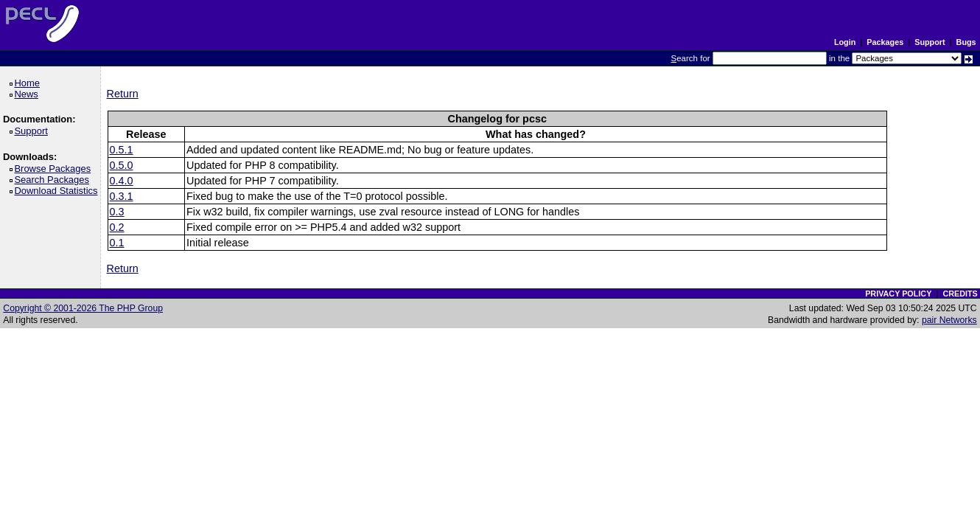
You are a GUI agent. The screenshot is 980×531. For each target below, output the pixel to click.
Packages (885, 42)
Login (845, 42)
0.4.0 (122, 181)
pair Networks (949, 320)
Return (123, 94)
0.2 (117, 227)
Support (930, 42)
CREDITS (960, 294)
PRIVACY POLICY (898, 294)
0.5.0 (122, 165)
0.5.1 (122, 150)
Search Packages (54, 180)
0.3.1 (122, 196)
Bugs (966, 42)
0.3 (117, 212)
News (28, 94)
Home (29, 83)
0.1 (117, 243)
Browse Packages (55, 169)
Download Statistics (58, 191)
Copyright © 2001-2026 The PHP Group (83, 308)
